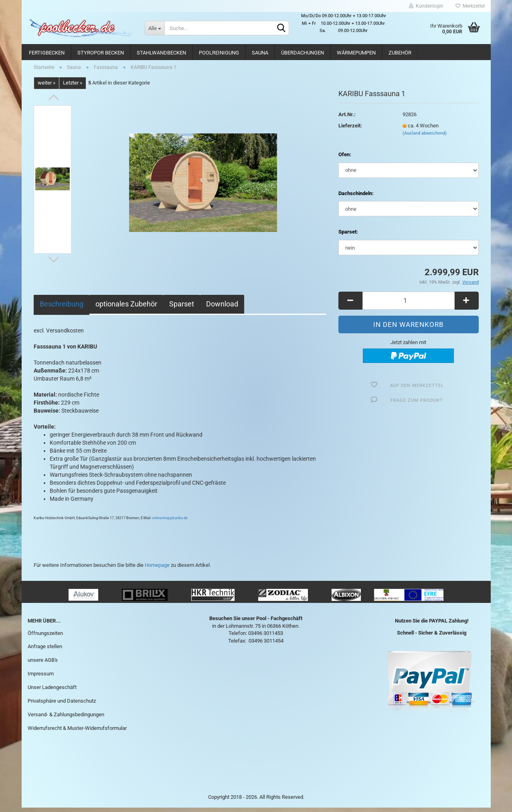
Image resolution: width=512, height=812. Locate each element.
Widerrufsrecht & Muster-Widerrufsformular (77, 732)
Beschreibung (62, 308)
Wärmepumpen (356, 53)
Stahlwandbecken (161, 53)
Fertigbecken (47, 53)
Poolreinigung (219, 53)
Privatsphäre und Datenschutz (62, 705)
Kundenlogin (426, 6)
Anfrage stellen (45, 651)
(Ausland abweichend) (425, 138)
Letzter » (73, 88)
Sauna (260, 53)
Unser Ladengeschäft (52, 692)
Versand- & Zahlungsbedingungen (66, 719)
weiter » (47, 88)
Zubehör (400, 53)
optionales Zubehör (126, 308)
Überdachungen (303, 53)
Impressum (41, 678)
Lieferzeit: (350, 130)
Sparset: (348, 237)
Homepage (157, 569)
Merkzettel (470, 6)
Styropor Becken (101, 53)
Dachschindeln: (356, 198)
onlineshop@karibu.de (170, 522)
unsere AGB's (43, 665)
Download (222, 308)
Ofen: (345, 159)
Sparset (182, 308)
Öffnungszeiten (45, 638)
